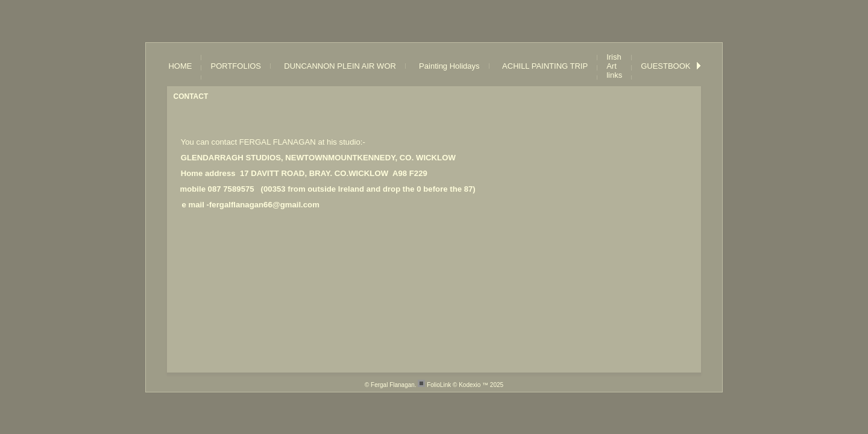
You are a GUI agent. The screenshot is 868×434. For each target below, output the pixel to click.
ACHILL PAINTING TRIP (543, 66)
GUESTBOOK (665, 66)
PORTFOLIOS (236, 66)
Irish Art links (614, 66)
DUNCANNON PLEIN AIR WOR (338, 66)
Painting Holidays (447, 66)
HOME (180, 66)
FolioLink (439, 385)
